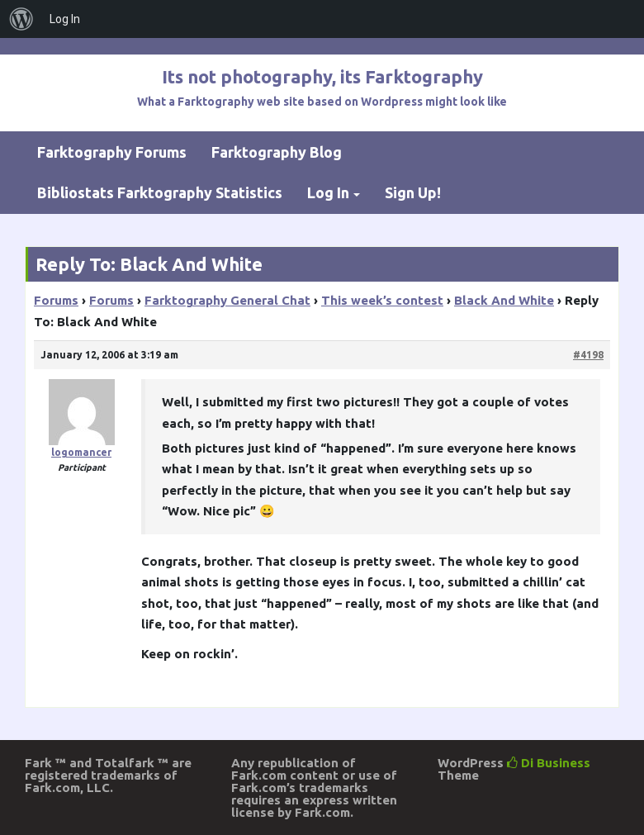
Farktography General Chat (227, 300)
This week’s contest (382, 300)
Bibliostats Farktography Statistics (160, 192)
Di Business (549, 763)
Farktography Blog (277, 152)
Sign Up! (413, 192)
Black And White (504, 300)
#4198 (588, 355)
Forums (56, 300)
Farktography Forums (112, 152)
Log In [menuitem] (65, 19)
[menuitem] (21, 19)
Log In (328, 192)
